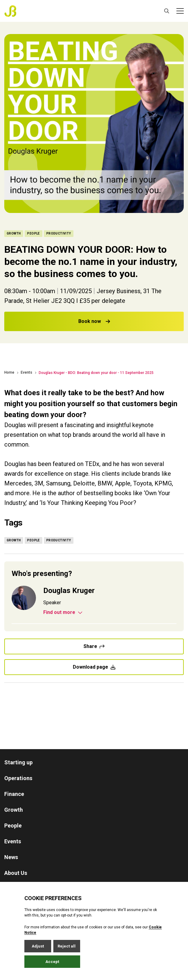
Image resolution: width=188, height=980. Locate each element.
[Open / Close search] (167, 11)
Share (94, 646)
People (13, 826)
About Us (16, 873)
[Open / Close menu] (180, 11)
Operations (18, 778)
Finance (14, 794)
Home (9, 372)
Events (27, 372)
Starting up (18, 762)
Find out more (63, 612)
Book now (94, 321)
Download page (94, 667)
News (11, 857)
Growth (14, 810)
